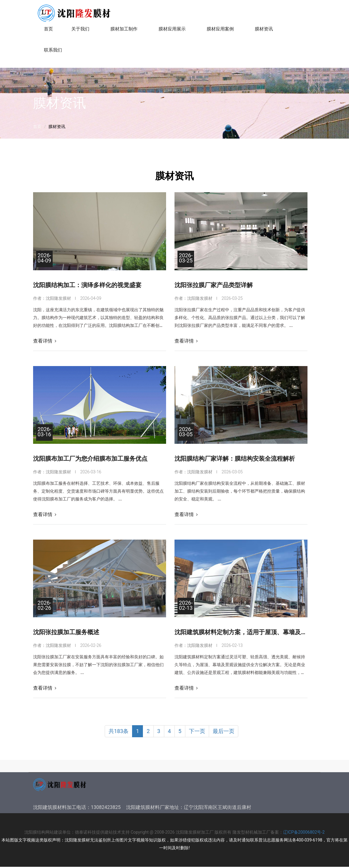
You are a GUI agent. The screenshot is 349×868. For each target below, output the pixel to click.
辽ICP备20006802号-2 (304, 833)
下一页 (197, 733)
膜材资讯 (265, 31)
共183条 (119, 733)
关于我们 (82, 31)
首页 (48, 30)
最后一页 (224, 733)
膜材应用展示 (173, 31)
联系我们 (54, 52)
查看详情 (45, 342)
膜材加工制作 (125, 31)
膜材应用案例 (222, 31)
